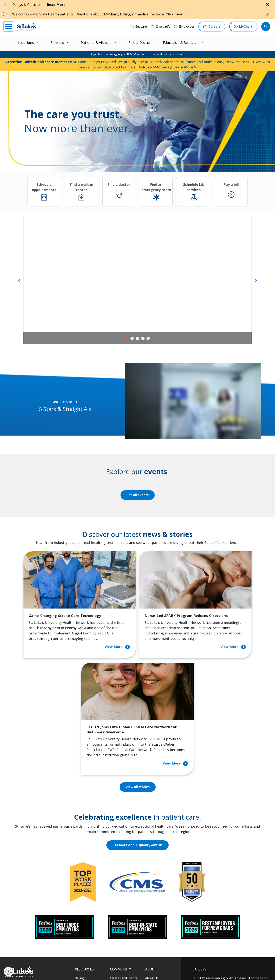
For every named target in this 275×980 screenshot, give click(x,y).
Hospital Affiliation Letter (88, 912)
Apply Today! (210, 931)
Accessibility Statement (106, 964)
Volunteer (117, 915)
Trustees (152, 933)
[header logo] (27, 27)
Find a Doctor (140, 43)
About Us (152, 877)
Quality (150, 925)
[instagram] (19, 956)
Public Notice (128, 964)
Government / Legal (131, 968)
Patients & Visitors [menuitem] (96, 43)
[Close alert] (268, 5)
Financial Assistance (89, 885)
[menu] (9, 27)
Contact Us (153, 885)
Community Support (125, 899)
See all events (137, 495)
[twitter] (53, 956)
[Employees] (184, 27)
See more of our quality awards (138, 745)
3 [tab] (137, 338)
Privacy (86, 964)
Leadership (153, 909)
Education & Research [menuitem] (181, 43)
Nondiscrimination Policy (88, 968)
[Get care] (138, 27)
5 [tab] (148, 338)
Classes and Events (124, 877)
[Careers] (212, 27)
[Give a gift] (160, 27)
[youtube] (65, 955)
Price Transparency (89, 923)
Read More (56, 5)
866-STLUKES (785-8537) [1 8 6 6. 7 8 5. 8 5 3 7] (36, 882)
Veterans (81, 931)
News (149, 917)
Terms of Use (146, 964)
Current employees (215, 947)
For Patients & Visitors (91, 893)
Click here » (176, 14)
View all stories (138, 687)
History (150, 901)
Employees (153, 893)
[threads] (42, 956)
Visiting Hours (85, 939)
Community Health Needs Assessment (124, 888)
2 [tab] (132, 338)
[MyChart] (243, 27)
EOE (77, 964)
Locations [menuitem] (26, 43)
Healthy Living (120, 907)
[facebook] (7, 956)
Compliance (111, 968)
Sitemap (150, 968)
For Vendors (84, 901)
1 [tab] (127, 338)
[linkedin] (30, 956)
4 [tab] (143, 338)
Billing (79, 877)
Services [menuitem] (57, 43)
